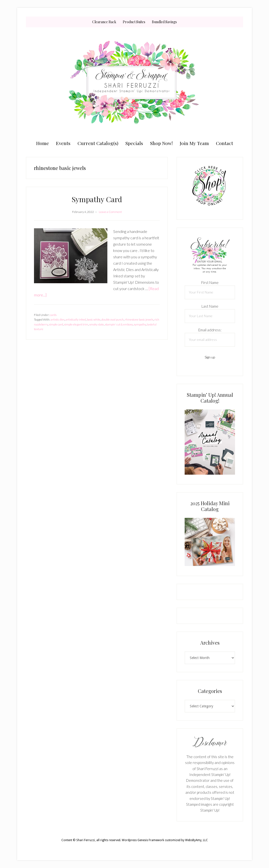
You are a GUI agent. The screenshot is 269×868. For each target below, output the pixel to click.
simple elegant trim (76, 324)
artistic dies (58, 319)
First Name (210, 282)
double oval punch (113, 319)
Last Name (210, 306)
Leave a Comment (110, 212)
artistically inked (76, 319)
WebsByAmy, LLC (196, 840)
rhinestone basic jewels (139, 319)
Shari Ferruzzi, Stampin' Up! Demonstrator (134, 82)
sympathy (140, 324)
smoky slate (97, 324)
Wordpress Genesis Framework (143, 840)
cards (53, 315)
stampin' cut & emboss (119, 324)
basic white (94, 319)
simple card (56, 324)
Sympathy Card (97, 199)
